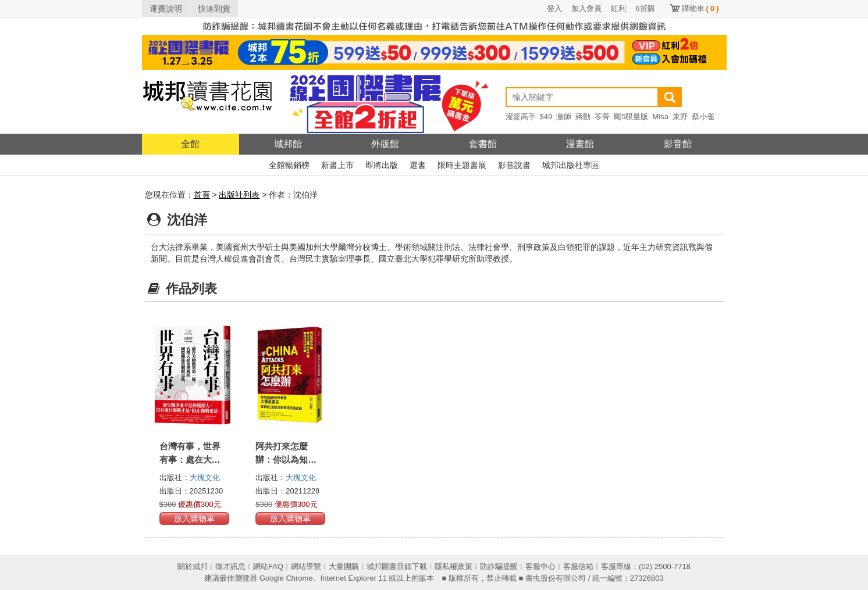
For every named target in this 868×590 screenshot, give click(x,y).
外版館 (385, 144)
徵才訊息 (230, 566)
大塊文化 (205, 478)
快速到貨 (214, 9)
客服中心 (540, 566)
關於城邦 (193, 566)
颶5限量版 (631, 117)
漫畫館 (580, 144)
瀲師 (564, 117)
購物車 (700, 8)
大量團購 (344, 566)
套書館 (483, 144)
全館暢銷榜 (289, 165)
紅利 (618, 8)
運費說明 (166, 9)
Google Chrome (286, 578)
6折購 (645, 8)
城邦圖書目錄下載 (397, 566)
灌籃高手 (521, 117)
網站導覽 (306, 566)
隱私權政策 (453, 566)
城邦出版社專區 (571, 165)
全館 (190, 144)
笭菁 (602, 117)
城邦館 (288, 144)
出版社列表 (239, 195)
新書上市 (337, 165)
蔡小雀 (703, 117)
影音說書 (514, 165)
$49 (546, 117)
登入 (554, 8)
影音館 (678, 144)
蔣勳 (583, 117)
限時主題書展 (462, 165)
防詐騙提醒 (499, 566)
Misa (660, 117)
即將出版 (382, 165)
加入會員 (586, 8)
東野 (680, 117)
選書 (418, 165)
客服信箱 (578, 566)
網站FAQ (268, 566)
